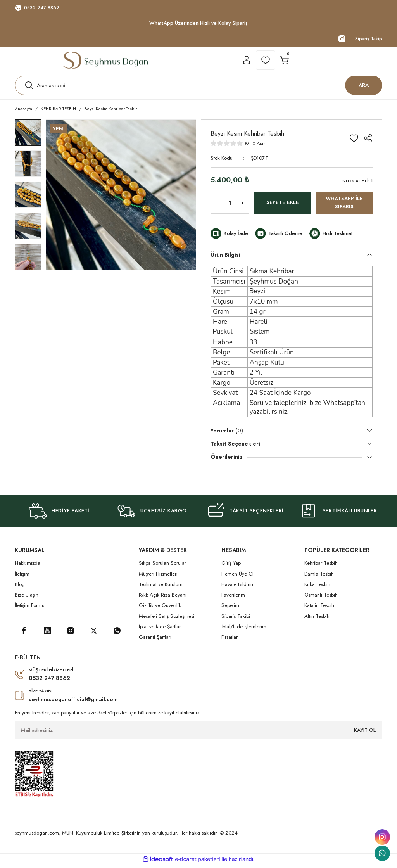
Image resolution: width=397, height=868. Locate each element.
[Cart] (285, 62)
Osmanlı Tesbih (321, 598)
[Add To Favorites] (354, 142)
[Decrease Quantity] (216, 206)
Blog (20, 588)
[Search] (198, 87)
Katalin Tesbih (319, 609)
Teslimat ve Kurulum (161, 588)
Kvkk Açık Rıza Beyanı (163, 598)
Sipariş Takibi (236, 620)
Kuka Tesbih (317, 588)
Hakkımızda (28, 566)
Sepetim (230, 609)
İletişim (22, 577)
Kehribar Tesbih (321, 566)
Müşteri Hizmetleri (158, 577)
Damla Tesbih (319, 577)
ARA (364, 87)
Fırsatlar (230, 641)
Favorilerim (233, 598)
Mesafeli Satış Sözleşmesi (167, 620)
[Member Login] (247, 62)
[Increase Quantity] (244, 206)
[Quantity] (230, 206)
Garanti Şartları (155, 641)
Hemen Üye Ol (237, 577)
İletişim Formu (30, 609)
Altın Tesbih (317, 620)
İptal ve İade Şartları (160, 630)
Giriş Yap (231, 566)
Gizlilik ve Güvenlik (160, 609)
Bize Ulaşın (27, 598)
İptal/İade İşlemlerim (244, 630)
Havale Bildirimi (239, 588)
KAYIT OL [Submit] (365, 733)
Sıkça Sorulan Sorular (162, 566)
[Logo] (105, 62)
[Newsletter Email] (198, 733)
